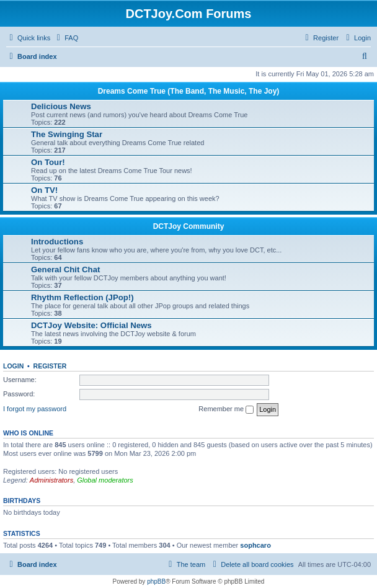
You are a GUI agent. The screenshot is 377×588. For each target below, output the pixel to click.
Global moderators (105, 480)
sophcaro (255, 545)
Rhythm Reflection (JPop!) (82, 297)
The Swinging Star (67, 134)
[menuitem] (66, 38)
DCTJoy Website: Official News (91, 325)
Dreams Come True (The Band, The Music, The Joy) (189, 91)
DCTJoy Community (189, 226)
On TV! (44, 190)
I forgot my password (35, 409)
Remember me (226, 409)
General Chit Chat (65, 269)
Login (13, 366)
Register (50, 366)
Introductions (57, 242)
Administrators (51, 480)
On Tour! (48, 162)
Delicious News (61, 106)
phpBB (156, 581)
